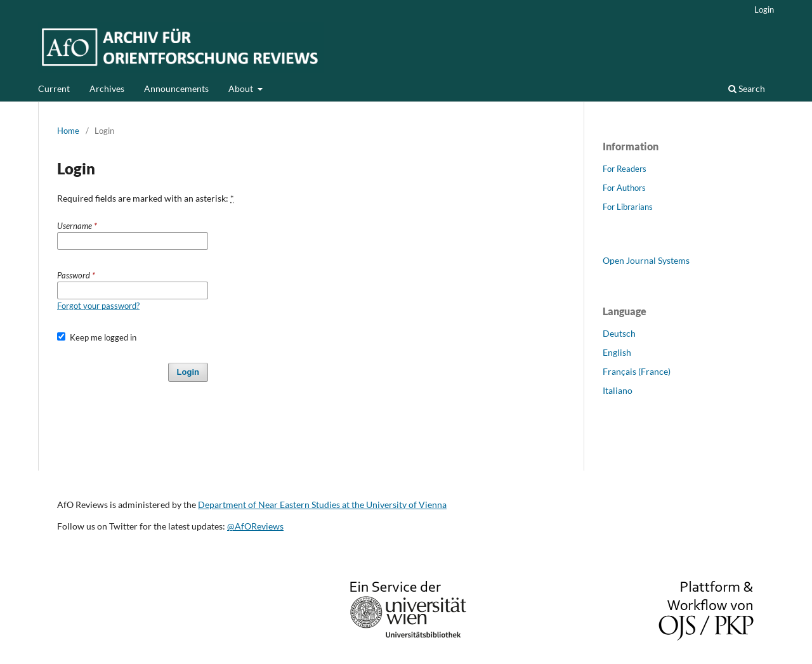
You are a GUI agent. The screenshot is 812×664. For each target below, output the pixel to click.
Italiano (618, 390)
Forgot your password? (98, 306)
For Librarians (628, 207)
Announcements (176, 88)
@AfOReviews (255, 526)
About (242, 88)
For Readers (625, 169)
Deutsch (619, 333)
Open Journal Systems (646, 260)
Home (68, 131)
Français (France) (637, 371)
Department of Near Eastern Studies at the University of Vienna (322, 505)
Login (764, 10)
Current (54, 88)
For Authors (624, 188)
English (617, 352)
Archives (107, 88)
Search (747, 88)
